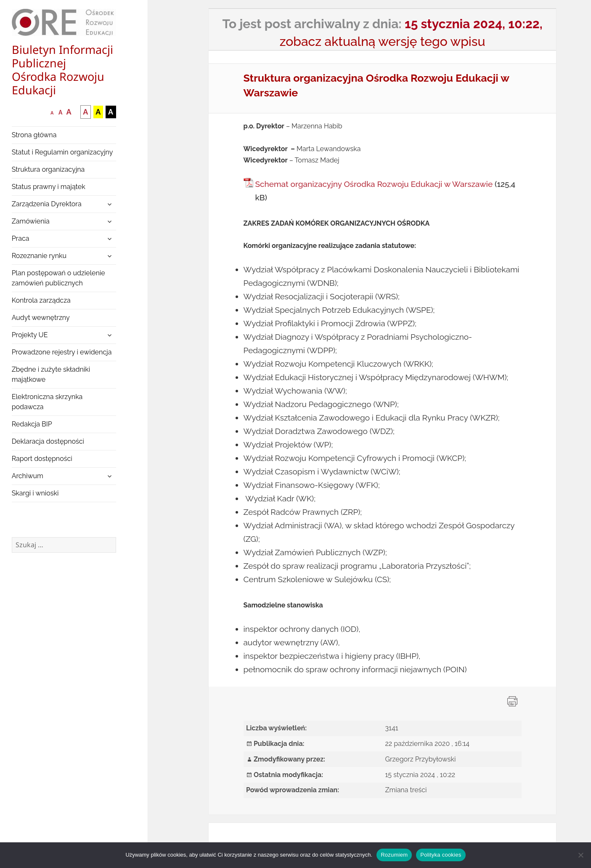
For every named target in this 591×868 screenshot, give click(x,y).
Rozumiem (394, 855)
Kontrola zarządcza (41, 300)
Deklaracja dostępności (48, 441)
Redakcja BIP (32, 424)
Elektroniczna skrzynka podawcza (47, 402)
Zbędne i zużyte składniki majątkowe (51, 374)
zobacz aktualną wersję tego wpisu (383, 41)
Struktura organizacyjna (48, 169)
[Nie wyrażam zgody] (580, 855)
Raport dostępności (42, 459)
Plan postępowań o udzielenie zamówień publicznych (58, 278)
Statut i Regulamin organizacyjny (62, 152)
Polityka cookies (441, 855)
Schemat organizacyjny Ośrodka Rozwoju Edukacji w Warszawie (374, 184)
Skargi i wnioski (35, 493)
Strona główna (34, 135)
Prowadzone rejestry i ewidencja (62, 352)
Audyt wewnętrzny (41, 318)
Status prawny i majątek (49, 187)
